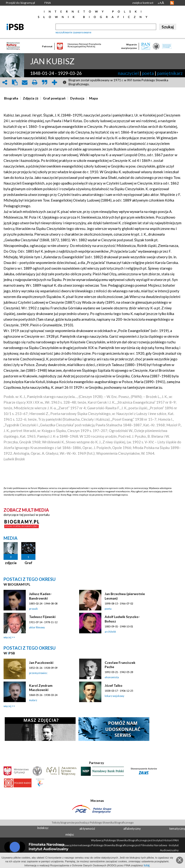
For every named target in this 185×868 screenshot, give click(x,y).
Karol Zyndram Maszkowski (41, 688)
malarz (33, 700)
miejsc (70, 834)
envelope (25, 82)
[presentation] (11, 98)
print (34, 82)
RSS (172, 3)
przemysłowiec (38, 673)
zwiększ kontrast (143, 3)
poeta (148, 73)
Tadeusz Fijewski (42, 617)
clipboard (15, 82)
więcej (7, 637)
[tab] (12, 98)
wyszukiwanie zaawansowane (73, 32)
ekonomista (112, 677)
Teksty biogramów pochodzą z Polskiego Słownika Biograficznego (93, 823)
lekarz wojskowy (114, 696)
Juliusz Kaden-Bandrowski (40, 596)
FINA (48, 3)
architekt (110, 632)
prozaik (33, 609)
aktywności (87, 829)
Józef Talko (114, 685)
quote (44, 82)
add (54, 82)
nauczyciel (128, 73)
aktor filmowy (37, 627)
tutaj (147, 865)
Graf (28, 563)
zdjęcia (11, 563)
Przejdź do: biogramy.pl (20, 3)
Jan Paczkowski (41, 663)
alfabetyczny (132, 829)
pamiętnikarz (170, 73)
